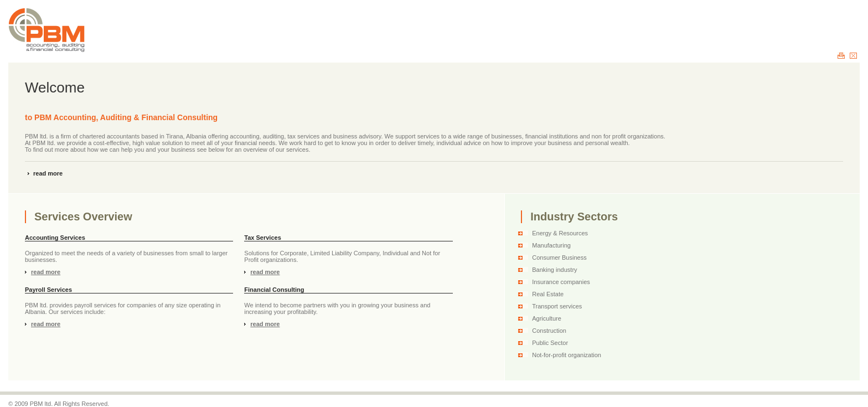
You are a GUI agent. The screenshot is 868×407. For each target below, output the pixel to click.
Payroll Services (48, 290)
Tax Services (262, 238)
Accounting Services (55, 238)
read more (48, 173)
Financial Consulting (274, 290)
